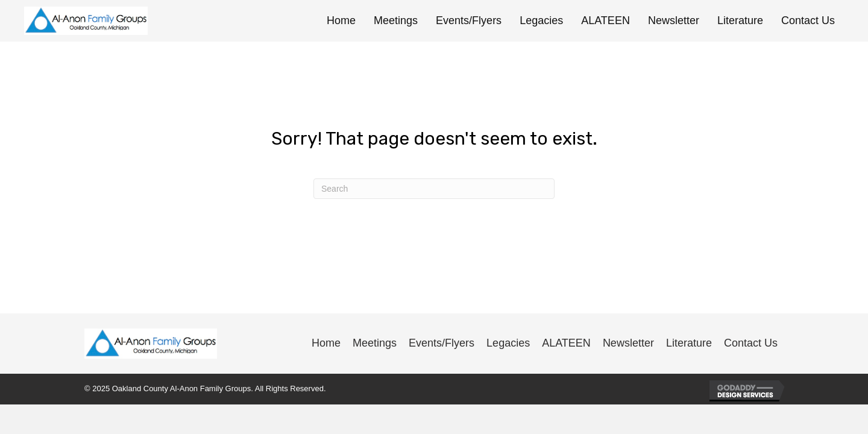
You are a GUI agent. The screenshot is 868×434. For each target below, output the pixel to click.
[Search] (434, 189)
